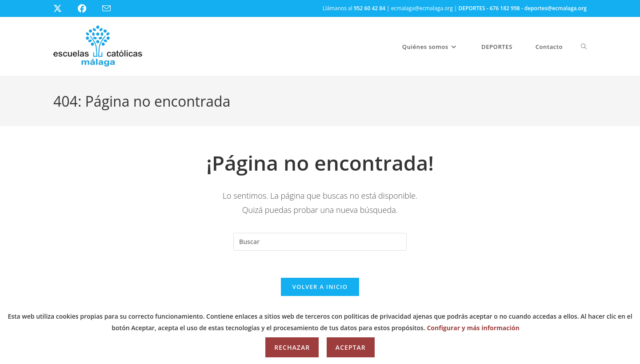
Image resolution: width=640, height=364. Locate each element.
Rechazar (292, 347)
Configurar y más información (473, 328)
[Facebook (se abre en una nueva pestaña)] (87, 8)
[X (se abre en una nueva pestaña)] (64, 8)
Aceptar (351, 347)
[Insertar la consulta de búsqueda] (320, 242)
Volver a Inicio (320, 287)
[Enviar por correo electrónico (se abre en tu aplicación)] (112, 9)
